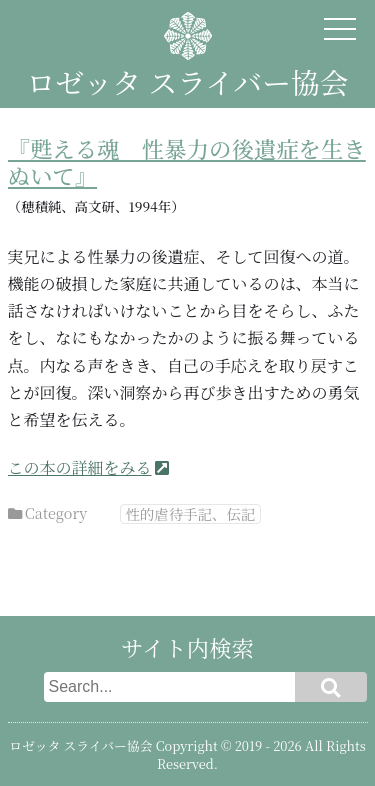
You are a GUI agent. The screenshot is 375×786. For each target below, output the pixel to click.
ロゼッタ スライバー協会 (187, 81)
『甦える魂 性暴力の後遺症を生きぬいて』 (187, 161)
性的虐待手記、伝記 (191, 514)
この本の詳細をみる (80, 467)
